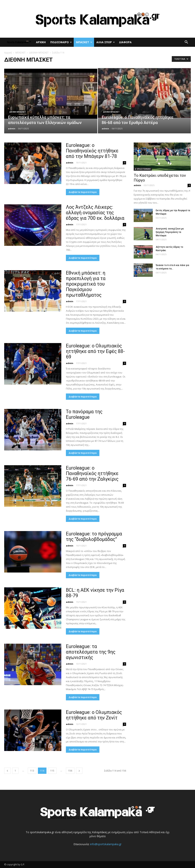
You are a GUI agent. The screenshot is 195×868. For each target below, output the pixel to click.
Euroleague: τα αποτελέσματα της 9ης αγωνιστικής (91, 652)
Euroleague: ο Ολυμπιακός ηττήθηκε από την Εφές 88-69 (95, 351)
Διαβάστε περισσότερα (83, 192)
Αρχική (8, 53)
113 (32, 771)
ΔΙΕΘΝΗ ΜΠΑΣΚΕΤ (39, 53)
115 (52, 771)
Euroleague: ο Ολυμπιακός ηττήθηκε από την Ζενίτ (94, 715)
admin (12, 129)
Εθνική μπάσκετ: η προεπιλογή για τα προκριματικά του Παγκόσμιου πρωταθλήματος (86, 284)
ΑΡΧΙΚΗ (41, 42)
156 (70, 771)
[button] (186, 43)
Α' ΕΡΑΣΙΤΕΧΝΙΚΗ (143, 169)
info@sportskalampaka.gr (106, 844)
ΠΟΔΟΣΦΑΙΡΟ (61, 42)
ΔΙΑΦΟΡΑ (125, 42)
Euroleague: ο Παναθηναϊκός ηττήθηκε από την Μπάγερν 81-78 (92, 151)
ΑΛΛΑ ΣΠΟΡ (106, 42)
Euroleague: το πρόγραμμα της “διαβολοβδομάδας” (94, 537)
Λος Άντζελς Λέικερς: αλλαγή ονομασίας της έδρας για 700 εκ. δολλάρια (95, 213)
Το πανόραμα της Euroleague (84, 414)
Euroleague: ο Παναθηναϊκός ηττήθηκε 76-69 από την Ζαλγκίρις (92, 473)
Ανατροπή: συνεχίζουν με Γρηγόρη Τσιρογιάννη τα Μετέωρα (170, 232)
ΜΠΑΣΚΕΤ (84, 42)
